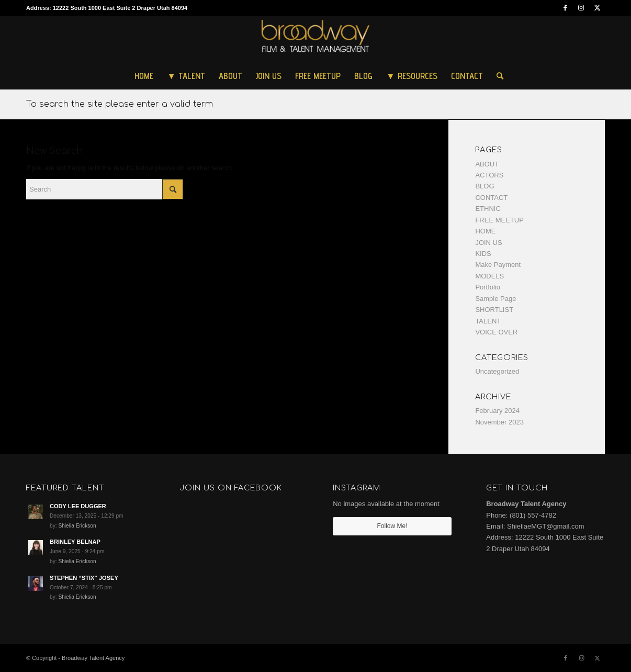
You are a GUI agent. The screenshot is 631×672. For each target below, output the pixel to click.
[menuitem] (144, 76)
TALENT (488, 321)
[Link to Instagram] (581, 8)
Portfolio (488, 287)
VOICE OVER (496, 332)
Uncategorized (497, 371)
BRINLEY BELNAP (75, 542)
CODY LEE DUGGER (78, 506)
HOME (485, 231)
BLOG (484, 186)
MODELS (489, 276)
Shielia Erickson (77, 526)
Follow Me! (392, 526)
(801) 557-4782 (533, 515)
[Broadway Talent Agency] (316, 39)
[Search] (497, 76)
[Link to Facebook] (565, 8)
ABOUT (487, 164)
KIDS (483, 254)
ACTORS (489, 175)
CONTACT (491, 198)
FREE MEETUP (499, 220)
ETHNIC (488, 209)
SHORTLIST (494, 310)
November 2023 (499, 422)
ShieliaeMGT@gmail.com (546, 526)
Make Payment (498, 265)
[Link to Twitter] (597, 8)
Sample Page (495, 299)
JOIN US (488, 243)
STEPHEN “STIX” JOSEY (84, 578)
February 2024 (497, 411)
